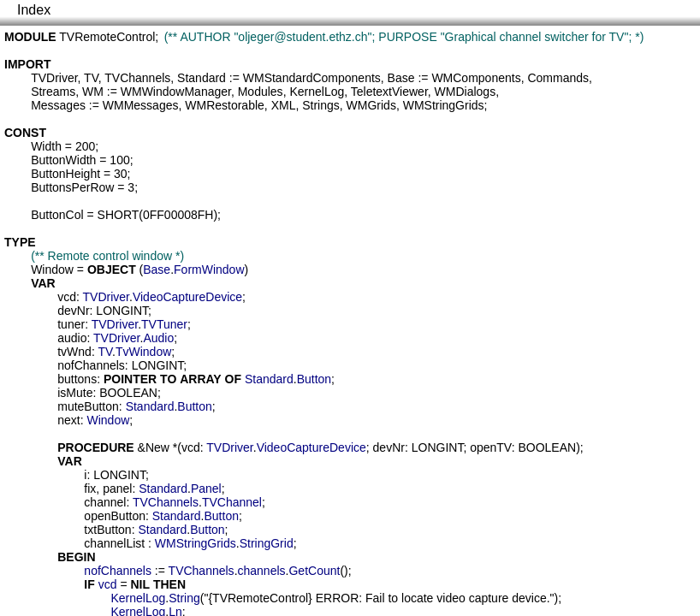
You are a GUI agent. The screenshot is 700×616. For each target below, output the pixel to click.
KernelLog (317, 92)
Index (34, 10)
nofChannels (91, 365)
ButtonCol (57, 215)
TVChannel (232, 502)
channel (105, 502)
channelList (114, 543)
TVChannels (137, 78)
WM (93, 92)
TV (91, 78)
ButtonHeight (65, 174)
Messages (58, 105)
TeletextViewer (389, 92)
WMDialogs (466, 92)
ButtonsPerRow (72, 187)
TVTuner (164, 324)
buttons (77, 379)
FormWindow (209, 269)
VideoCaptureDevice (187, 297)
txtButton (107, 530)
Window (52, 269)
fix (90, 489)
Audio (158, 338)
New (157, 447)
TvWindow (143, 352)
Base (401, 78)
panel (117, 489)
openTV (491, 447)
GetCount (314, 571)
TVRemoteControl (107, 37)
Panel (206, 489)
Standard (202, 78)
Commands (558, 78)
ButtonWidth (63, 160)
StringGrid (267, 543)
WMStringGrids (444, 105)
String (184, 598)
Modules (261, 92)
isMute (75, 393)
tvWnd (74, 352)
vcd (67, 297)
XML (284, 105)
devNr (73, 311)
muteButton (88, 406)
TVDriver (54, 78)
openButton (115, 516)
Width (46, 146)
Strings (321, 105)
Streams (53, 92)
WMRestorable (225, 105)
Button (314, 379)
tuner (71, 324)
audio (72, 338)
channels (262, 571)
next (68, 420)
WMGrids (371, 105)
